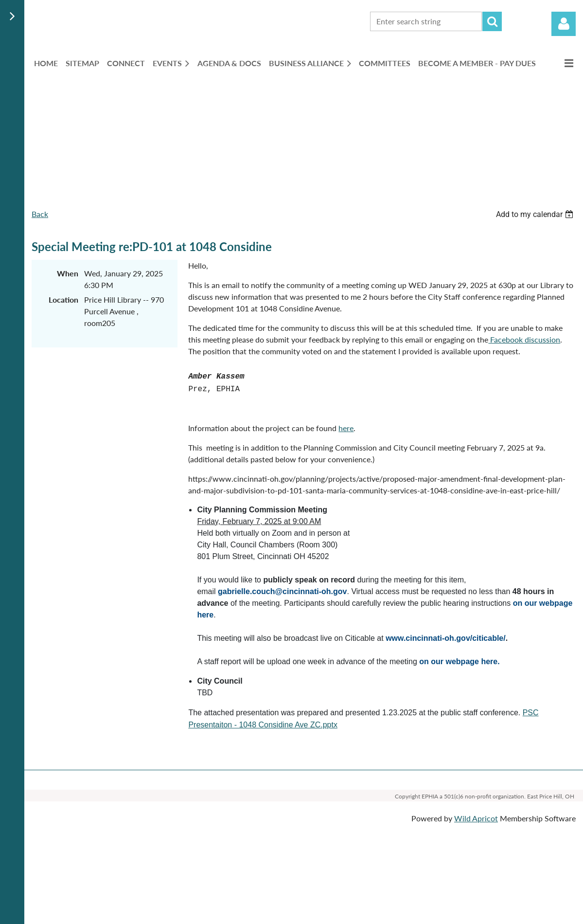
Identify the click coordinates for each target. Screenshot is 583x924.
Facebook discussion (524, 339)
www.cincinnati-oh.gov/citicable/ (446, 638)
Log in (564, 24)
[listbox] (536, 214)
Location (63, 299)
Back (40, 214)
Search (492, 21)
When (68, 273)
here (346, 428)
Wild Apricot (476, 818)
